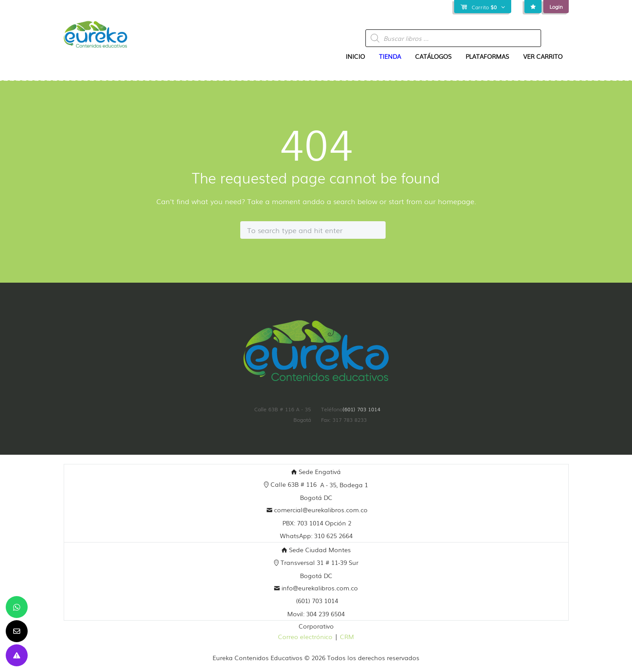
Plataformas (487, 56)
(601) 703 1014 (361, 409)
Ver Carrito (543, 56)
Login (556, 7)
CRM (347, 636)
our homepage (449, 201)
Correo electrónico (305, 636)
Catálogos (433, 56)
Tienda (390, 56)
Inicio (355, 56)
